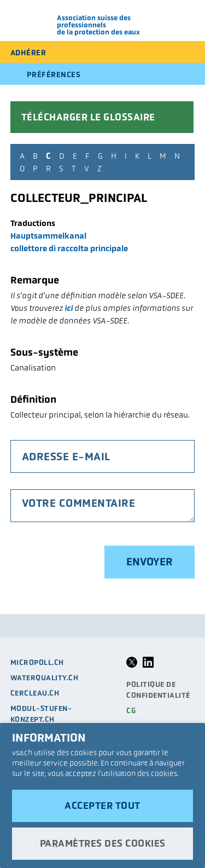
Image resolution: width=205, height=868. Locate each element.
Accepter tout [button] (102, 806)
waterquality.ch (45, 678)
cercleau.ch (35, 693)
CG (131, 711)
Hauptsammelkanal (48, 236)
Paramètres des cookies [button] (103, 843)
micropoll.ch (37, 662)
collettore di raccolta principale (69, 248)
